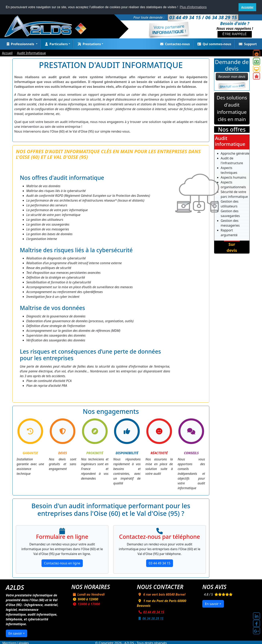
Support (247, 44)
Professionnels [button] (20, 44)
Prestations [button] (89, 44)
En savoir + (17, 633)
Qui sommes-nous (214, 44)
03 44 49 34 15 (160, 563)
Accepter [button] (247, 7)
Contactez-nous (174, 44)
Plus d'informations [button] (193, 7)
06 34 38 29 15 (150, 618)
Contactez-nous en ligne (62, 563)
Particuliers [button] (56, 44)
